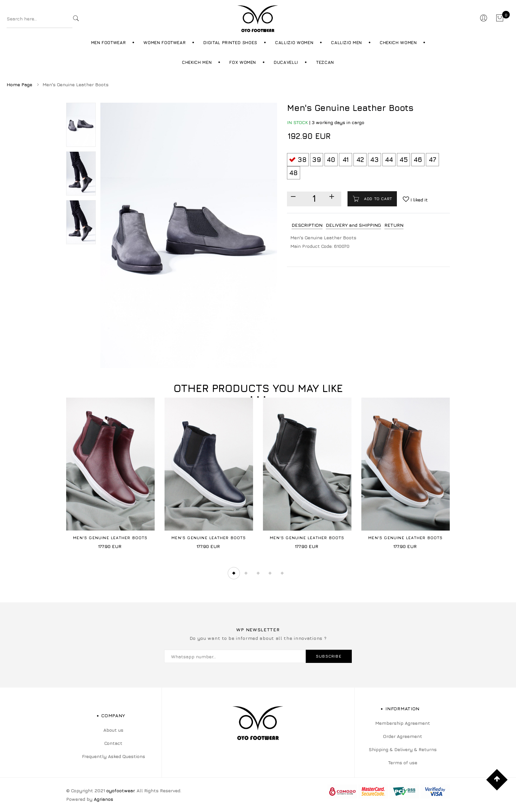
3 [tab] (258, 573)
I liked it (418, 200)
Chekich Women (398, 42)
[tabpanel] (110, 476)
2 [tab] (246, 573)
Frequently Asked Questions (114, 756)
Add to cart (377, 199)
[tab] (307, 225)
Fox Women (243, 62)
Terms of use (403, 762)
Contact (113, 743)
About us (113, 730)
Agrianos (103, 799)
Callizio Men (347, 42)
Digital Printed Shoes (230, 42)
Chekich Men (197, 62)
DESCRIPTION (307, 225)
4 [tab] (270, 573)
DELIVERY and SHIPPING (353, 225)
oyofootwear (120, 790)
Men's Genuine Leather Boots (110, 538)
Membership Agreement (403, 723)
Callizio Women (294, 42)
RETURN (394, 225)
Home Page (19, 84)
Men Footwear (109, 42)
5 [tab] (282, 573)
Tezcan (325, 62)
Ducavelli (286, 62)
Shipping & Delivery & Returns (403, 749)
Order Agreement (403, 736)
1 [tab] (234, 573)
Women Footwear (165, 42)
